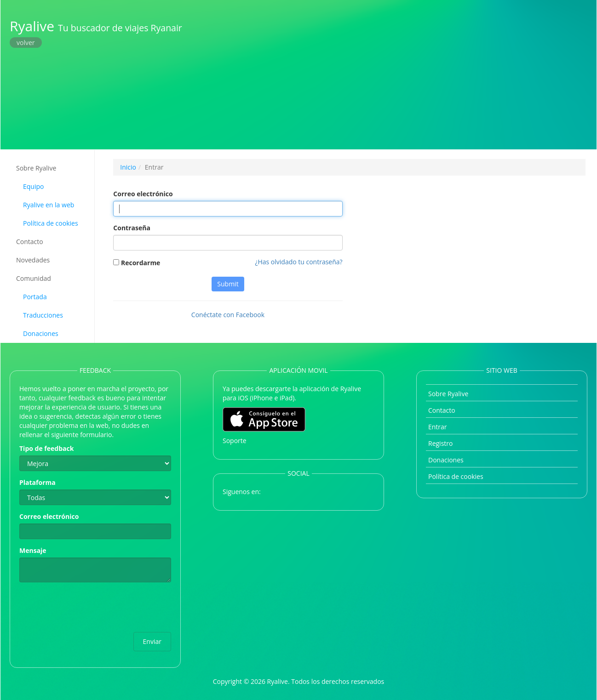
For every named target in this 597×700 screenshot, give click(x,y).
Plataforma (37, 482)
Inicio (128, 167)
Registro (440, 443)
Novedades (33, 260)
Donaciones (41, 333)
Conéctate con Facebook (228, 315)
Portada (35, 297)
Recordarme (137, 263)
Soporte (235, 441)
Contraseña (132, 228)
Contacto (30, 242)
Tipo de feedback (46, 448)
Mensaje (33, 550)
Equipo (33, 186)
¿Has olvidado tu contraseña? (298, 262)
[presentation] (89, 607)
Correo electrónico (143, 194)
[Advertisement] (397, 74)
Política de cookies (51, 223)
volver (26, 43)
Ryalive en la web (49, 205)
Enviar (152, 641)
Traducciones (43, 315)
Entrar (438, 427)
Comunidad (34, 278)
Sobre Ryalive (36, 168)
